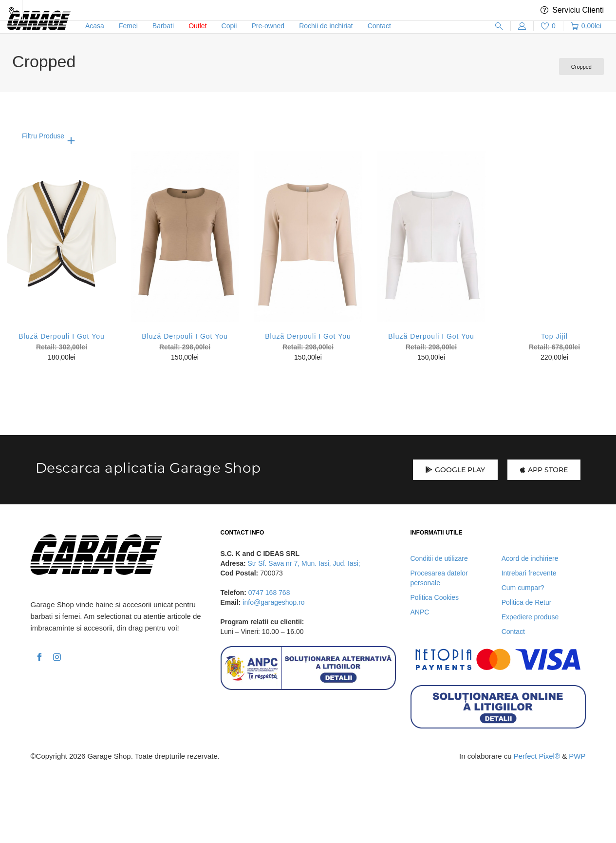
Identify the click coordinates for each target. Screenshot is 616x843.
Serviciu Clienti (572, 10)
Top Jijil (554, 336)
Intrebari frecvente (529, 573)
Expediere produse (530, 617)
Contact (513, 632)
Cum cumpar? (523, 588)
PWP (577, 756)
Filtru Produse (43, 136)
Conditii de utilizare (439, 558)
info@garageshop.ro (273, 602)
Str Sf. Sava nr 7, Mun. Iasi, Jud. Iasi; (304, 563)
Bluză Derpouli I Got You (62, 336)
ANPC (420, 612)
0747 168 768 (269, 593)
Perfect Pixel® (537, 756)
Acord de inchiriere (530, 558)
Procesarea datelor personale (439, 578)
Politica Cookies (435, 597)
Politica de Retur (527, 602)
